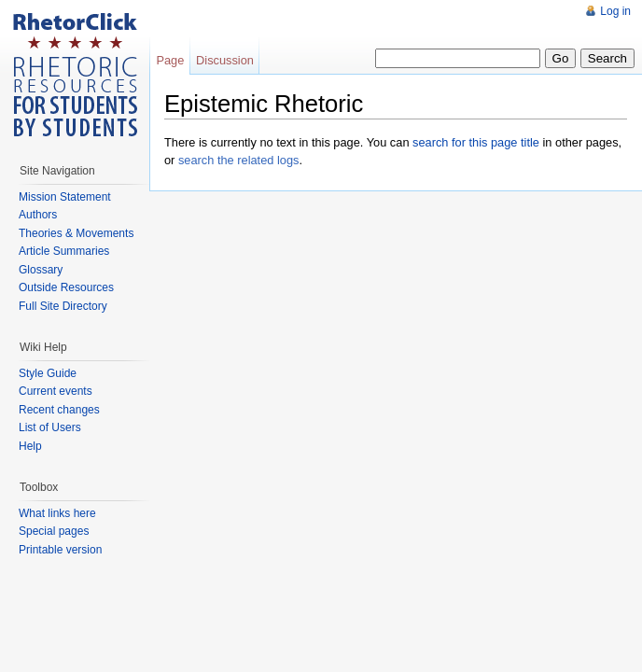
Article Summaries (64, 251)
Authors (38, 215)
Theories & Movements (76, 233)
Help (30, 446)
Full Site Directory (63, 306)
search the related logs (238, 160)
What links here (57, 513)
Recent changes (59, 410)
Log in (615, 11)
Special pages (54, 531)
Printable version (60, 550)
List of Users (50, 427)
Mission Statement (65, 197)
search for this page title (476, 142)
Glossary (41, 270)
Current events (56, 391)
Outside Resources (66, 287)
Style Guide (48, 373)
